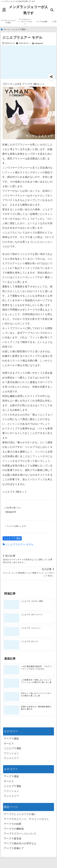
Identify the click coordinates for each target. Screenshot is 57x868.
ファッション (11, 753)
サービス (9, 743)
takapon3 (39, 43)
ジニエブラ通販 (12, 538)
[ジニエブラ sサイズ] (12, 645)
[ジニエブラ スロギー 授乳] (12, 605)
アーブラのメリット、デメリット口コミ (25, 22)
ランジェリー (11, 758)
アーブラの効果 (42, 22)
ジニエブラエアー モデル (19, 544)
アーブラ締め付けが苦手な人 (20, 843)
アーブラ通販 (11, 739)
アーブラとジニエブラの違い (8, 22)
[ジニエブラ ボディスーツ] (12, 618)
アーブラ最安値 (13, 839)
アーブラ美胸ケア (14, 848)
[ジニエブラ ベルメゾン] (12, 631)
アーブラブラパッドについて (20, 834)
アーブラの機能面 (14, 829)
